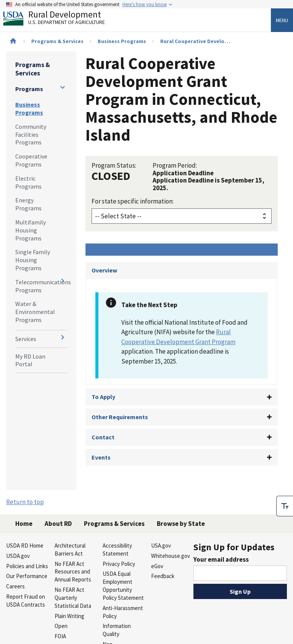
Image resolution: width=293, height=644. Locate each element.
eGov (157, 566)
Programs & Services (57, 41)
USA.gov (161, 545)
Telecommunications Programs (41, 286)
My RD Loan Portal (30, 360)
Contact (103, 437)
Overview (104, 270)
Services (26, 339)
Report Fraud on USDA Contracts (26, 601)
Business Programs (122, 41)
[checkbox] (285, 505)
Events (101, 457)
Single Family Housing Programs (33, 260)
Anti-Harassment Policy (123, 612)
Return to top (25, 502)
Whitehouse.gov (171, 556)
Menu (282, 20)
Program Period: (175, 165)
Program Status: (114, 165)
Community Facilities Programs (31, 135)
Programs (29, 89)
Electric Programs (28, 182)
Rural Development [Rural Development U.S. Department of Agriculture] (60, 19)
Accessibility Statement (117, 549)
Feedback (163, 576)
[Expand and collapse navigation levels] (63, 87)
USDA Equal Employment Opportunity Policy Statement (123, 586)
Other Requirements (120, 417)
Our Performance (27, 576)
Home (24, 524)
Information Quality (117, 630)
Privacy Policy (119, 564)
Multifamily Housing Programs (31, 230)
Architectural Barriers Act (70, 549)
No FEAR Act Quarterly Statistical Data (73, 598)
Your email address (221, 559)
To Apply (103, 397)
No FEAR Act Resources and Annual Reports (73, 572)
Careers (15, 586)
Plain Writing (69, 616)
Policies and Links (27, 566)
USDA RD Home (25, 545)
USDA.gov (18, 556)
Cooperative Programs (31, 160)
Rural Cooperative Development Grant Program (220, 41)
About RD (58, 524)
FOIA (60, 636)
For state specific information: (133, 201)
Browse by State (181, 524)
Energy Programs (28, 204)
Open (61, 626)
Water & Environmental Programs (35, 312)
